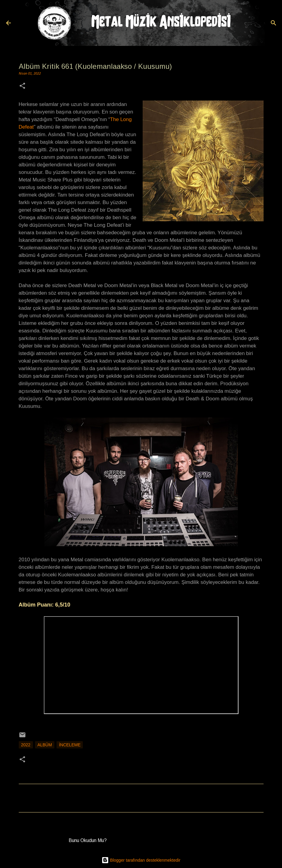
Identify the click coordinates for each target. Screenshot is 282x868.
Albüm (45, 745)
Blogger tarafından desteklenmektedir (141, 860)
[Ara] (274, 23)
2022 (26, 745)
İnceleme (70, 745)
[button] (22, 86)
